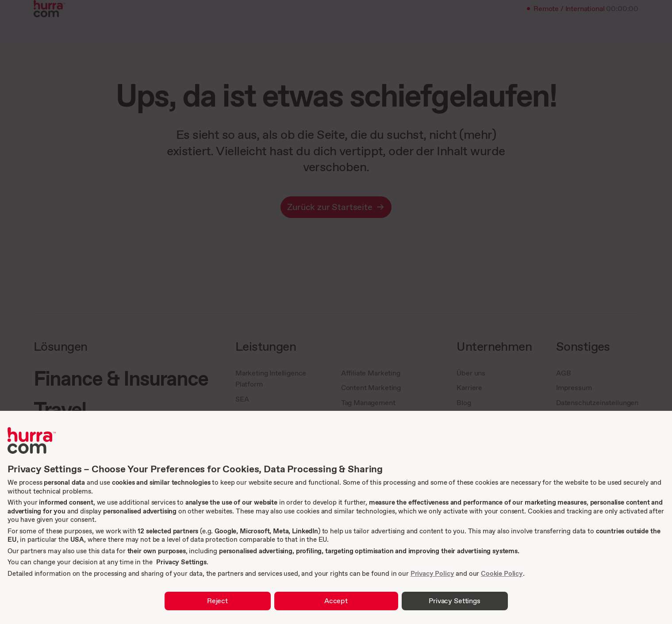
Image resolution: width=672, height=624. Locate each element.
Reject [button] (217, 601)
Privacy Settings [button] (454, 601)
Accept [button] (336, 601)
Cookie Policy (502, 573)
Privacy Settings (181, 562)
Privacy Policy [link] (432, 573)
